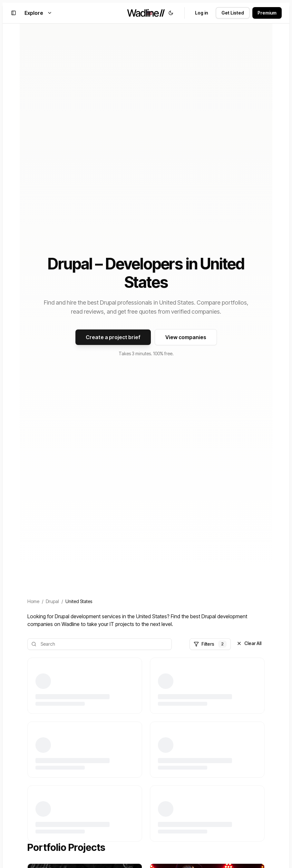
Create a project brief (113, 337)
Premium (267, 13)
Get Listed (233, 13)
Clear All (249, 643)
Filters (210, 644)
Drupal (52, 601)
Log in (201, 13)
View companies (186, 337)
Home (33, 601)
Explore (38, 13)
